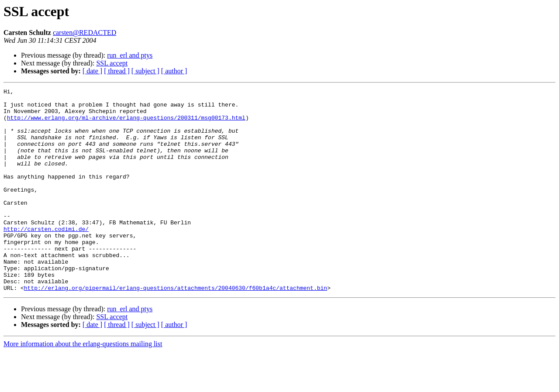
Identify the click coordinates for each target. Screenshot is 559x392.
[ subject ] (145, 71)
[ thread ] (117, 71)
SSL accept (112, 63)
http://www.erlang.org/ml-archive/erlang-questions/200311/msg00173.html (126, 124)
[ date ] (92, 71)
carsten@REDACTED (85, 33)
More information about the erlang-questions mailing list (83, 384)
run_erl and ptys (130, 55)
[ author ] (174, 71)
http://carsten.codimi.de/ (46, 258)
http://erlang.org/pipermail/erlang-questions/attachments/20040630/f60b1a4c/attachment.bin (176, 328)
